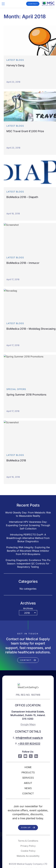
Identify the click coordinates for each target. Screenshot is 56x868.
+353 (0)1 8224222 (29, 744)
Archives (28, 608)
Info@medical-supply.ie (29, 738)
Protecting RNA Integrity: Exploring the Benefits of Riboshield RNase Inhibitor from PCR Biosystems (28, 551)
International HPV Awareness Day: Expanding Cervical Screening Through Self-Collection (28, 525)
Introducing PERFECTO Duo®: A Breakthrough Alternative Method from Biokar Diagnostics (28, 538)
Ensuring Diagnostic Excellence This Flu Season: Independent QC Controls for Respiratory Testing (28, 563)
